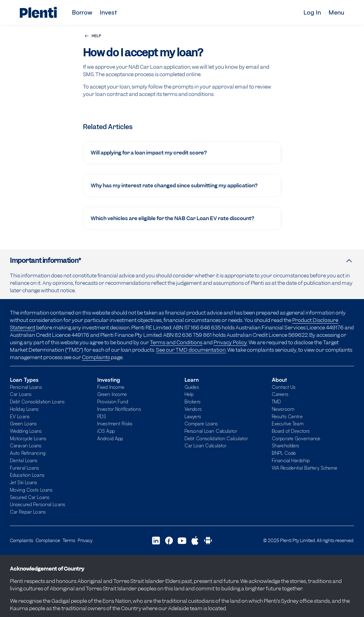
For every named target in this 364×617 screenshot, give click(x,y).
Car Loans (21, 394)
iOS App (106, 431)
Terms (69, 540)
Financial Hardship (291, 460)
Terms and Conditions (176, 342)
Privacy (85, 540)
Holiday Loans (24, 409)
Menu (336, 12)
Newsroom (283, 409)
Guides (192, 387)
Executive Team (288, 424)
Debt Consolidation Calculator (216, 438)
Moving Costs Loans (31, 490)
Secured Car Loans (30, 497)
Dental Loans (24, 460)
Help (189, 394)
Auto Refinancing (28, 453)
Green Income (112, 394)
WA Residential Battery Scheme (305, 468)
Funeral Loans (25, 468)
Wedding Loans (26, 431)
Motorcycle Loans (28, 438)
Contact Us (284, 387)
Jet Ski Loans (24, 482)
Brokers (193, 402)
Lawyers (193, 416)
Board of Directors (291, 431)
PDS (102, 416)
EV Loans (20, 416)
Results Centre (287, 416)
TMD (276, 402)
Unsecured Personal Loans (38, 504)
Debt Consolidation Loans (37, 402)
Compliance (48, 540)
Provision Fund (113, 402)
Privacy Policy (230, 342)
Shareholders (286, 445)
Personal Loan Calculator (211, 431)
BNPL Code (284, 453)
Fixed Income (111, 387)
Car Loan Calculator (206, 445)
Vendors (193, 409)
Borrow (82, 12)
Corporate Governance (296, 438)
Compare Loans (201, 424)
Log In (312, 12)
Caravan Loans (26, 445)
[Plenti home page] (38, 12)
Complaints (96, 357)
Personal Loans (26, 387)
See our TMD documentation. (191, 350)
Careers (280, 394)
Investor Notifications (119, 409)
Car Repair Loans (28, 512)
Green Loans (23, 424)
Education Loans (27, 475)
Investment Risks (115, 424)
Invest (108, 12)
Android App (110, 438)
